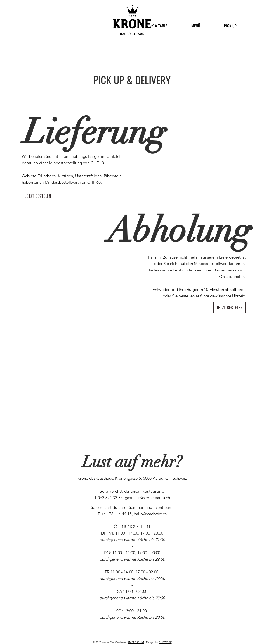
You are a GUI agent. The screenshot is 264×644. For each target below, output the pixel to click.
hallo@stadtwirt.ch (150, 514)
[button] (86, 23)
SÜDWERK (165, 642)
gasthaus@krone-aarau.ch (147, 498)
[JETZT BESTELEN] (38, 196)
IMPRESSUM (136, 642)
